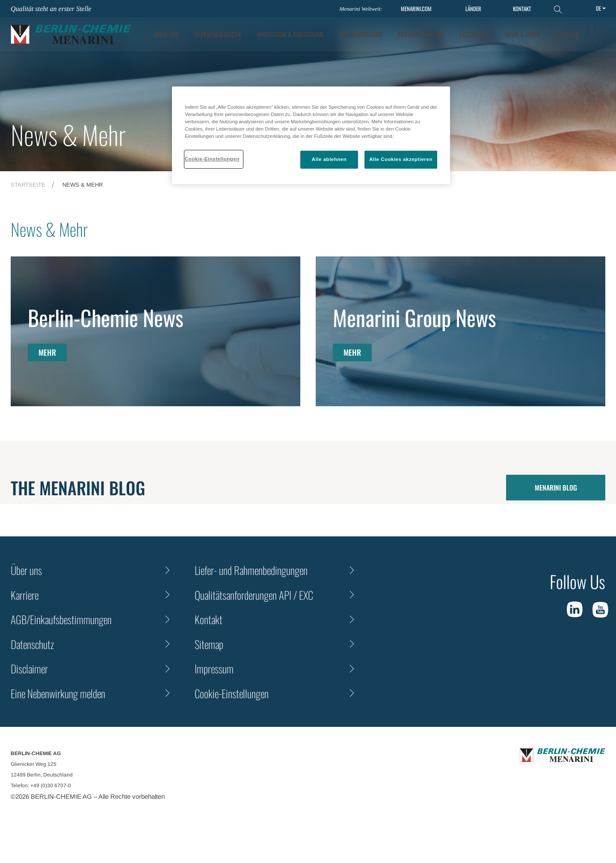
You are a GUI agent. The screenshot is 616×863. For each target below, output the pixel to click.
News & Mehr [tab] (522, 34)
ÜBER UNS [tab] (167, 34)
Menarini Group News (415, 317)
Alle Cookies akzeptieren (401, 159)
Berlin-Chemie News (106, 317)
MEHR (47, 352)
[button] (599, 34)
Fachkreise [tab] (474, 34)
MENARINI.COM (416, 9)
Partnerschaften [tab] (421, 34)
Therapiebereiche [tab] (218, 34)
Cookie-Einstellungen (232, 693)
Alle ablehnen (329, 159)
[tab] (290, 34)
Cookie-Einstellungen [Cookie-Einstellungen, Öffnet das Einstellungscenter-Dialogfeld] (212, 159)
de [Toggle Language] (598, 8)
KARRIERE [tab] (567, 34)
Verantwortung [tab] (360, 34)
